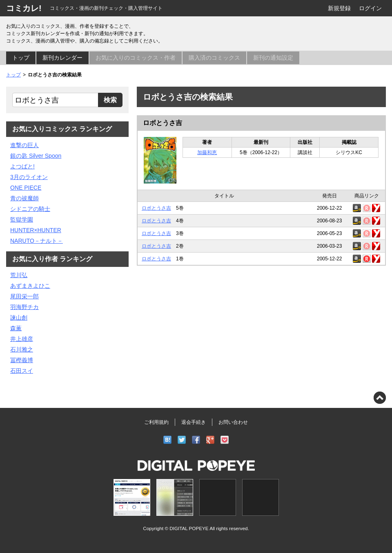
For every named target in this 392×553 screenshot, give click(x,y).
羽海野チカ (24, 307)
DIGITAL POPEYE (189, 528)
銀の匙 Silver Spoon (36, 156)
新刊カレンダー (62, 58)
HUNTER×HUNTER (36, 230)
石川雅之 (22, 349)
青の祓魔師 (24, 198)
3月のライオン (29, 177)
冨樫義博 (22, 360)
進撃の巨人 (24, 145)
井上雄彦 (22, 339)
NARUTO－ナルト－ (37, 241)
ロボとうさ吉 (163, 123)
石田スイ (22, 371)
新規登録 (339, 8)
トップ (21, 58)
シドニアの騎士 (30, 209)
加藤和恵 (207, 152)
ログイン (370, 8)
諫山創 (19, 318)
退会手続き (194, 422)
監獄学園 (22, 219)
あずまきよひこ (30, 286)
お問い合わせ (233, 422)
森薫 (16, 328)
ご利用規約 (156, 422)
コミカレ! (24, 8)
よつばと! (22, 166)
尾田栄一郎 (24, 296)
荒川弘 (19, 275)
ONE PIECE (26, 188)
